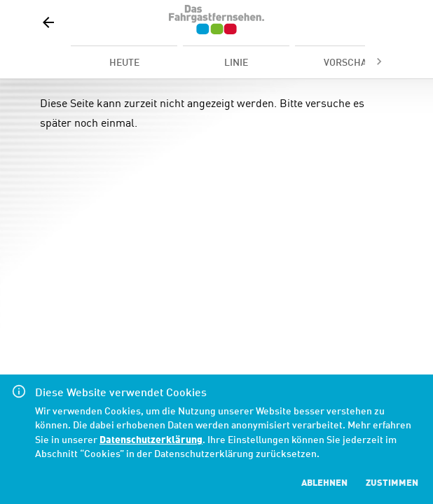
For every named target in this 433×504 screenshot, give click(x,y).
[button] (48, 22)
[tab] (124, 62)
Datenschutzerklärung (151, 438)
